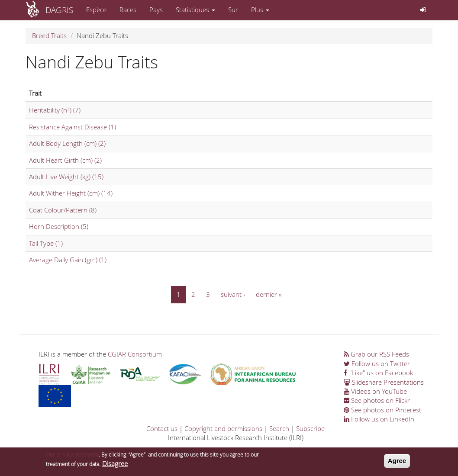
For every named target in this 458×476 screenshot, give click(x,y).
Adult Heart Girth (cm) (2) (65, 160)
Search (279, 428)
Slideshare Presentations (384, 382)
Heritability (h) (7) (55, 110)
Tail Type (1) (46, 243)
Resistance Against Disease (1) (73, 127)
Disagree (115, 466)
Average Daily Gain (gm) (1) (68, 260)
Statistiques (195, 10)
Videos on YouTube (375, 391)
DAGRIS (59, 10)
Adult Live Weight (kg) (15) (66, 177)
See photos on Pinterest (382, 410)
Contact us (162, 428)
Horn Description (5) (59, 226)
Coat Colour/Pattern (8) (63, 210)
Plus (260, 10)
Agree (397, 463)
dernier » (269, 294)
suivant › (233, 294)
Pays (156, 10)
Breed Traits (49, 35)
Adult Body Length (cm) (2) (67, 143)
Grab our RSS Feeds (376, 354)
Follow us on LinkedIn (379, 419)
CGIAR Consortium (135, 354)
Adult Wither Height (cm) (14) (71, 193)
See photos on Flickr (377, 400)
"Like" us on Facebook (378, 373)
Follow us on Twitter (377, 363)
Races (128, 10)
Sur (233, 10)
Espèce (96, 10)
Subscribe (310, 428)
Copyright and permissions (223, 428)
